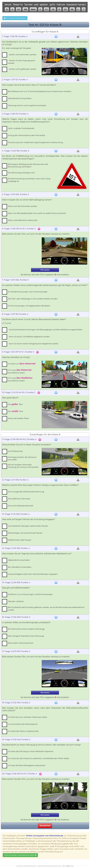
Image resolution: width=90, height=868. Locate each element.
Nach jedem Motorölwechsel (21, 643)
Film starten (45, 270)
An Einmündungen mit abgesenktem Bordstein (29, 306)
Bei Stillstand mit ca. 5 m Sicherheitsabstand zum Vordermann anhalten (40, 91)
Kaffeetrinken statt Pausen (20, 540)
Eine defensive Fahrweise (19, 499)
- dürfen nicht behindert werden (22, 55)
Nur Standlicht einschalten (20, 567)
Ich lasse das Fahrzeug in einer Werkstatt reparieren (31, 751)
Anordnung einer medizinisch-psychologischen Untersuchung (35, 142)
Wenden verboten (16, 601)
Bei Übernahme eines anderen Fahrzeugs (26, 629)
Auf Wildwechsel (15, 451)
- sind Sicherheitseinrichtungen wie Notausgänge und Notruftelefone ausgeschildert (45, 330)
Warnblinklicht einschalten (20, 98)
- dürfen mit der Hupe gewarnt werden (22, 62)
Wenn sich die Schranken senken (22, 206)
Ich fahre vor (22, 364)
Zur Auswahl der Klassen (15, 18)
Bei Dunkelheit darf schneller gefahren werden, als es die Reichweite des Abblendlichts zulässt (46, 609)
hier (69, 866)
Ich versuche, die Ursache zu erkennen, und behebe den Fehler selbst (38, 758)
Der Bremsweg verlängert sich (21, 173)
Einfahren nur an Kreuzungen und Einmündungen (30, 594)
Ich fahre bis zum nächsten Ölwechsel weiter (28, 717)
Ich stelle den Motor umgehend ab (23, 731)
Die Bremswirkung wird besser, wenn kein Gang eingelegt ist (29, 180)
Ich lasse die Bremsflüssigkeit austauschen (27, 765)
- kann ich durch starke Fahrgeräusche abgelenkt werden (33, 344)
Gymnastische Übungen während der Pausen (28, 526)
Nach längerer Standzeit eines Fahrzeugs (26, 636)
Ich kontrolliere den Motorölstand (23, 724)
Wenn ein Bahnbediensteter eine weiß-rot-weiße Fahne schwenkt (37, 213)
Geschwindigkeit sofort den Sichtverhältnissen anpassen (33, 574)
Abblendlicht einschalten (19, 560)
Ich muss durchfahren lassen (20, 371)
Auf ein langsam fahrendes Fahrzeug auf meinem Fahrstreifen (23, 466)
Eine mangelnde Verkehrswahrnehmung (26, 492)
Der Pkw (15, 404)
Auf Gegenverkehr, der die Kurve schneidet (22, 458)
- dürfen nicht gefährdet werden (22, 69)
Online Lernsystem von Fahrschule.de (45, 836)
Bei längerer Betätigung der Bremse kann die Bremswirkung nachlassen (28, 165)
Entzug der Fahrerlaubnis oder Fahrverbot (26, 135)
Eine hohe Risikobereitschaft (21, 506)
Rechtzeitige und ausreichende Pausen (25, 533)
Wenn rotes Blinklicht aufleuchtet (23, 220)
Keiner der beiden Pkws (18, 418)
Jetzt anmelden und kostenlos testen (20, 855)
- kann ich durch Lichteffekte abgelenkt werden (29, 337)
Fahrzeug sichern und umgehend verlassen (27, 105)
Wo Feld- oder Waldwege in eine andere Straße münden (33, 299)
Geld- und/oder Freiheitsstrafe (21, 128)
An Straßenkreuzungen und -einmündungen (28, 292)
